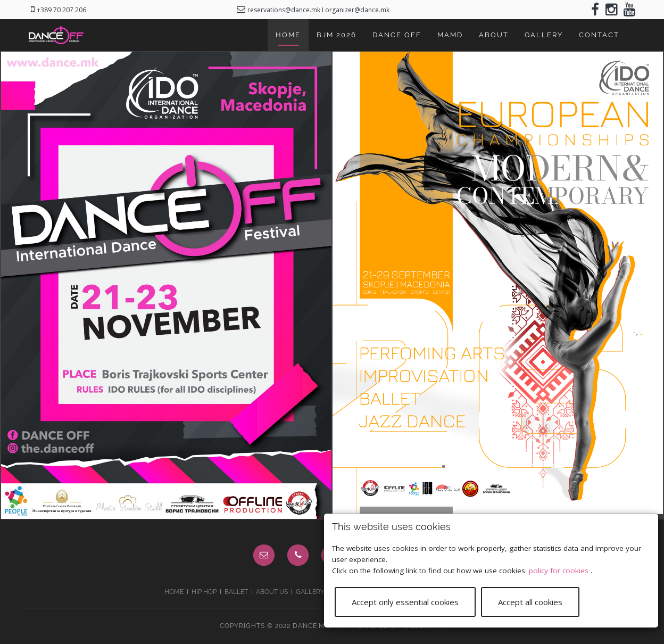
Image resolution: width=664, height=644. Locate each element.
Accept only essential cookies (405, 601)
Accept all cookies (530, 601)
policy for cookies (560, 569)
